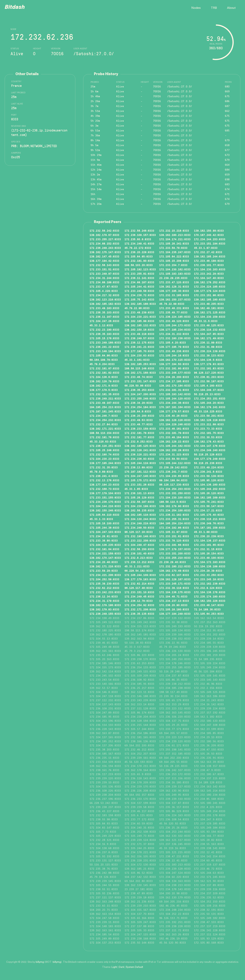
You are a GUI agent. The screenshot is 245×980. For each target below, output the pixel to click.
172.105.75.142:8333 (139, 300)
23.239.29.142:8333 (173, 467)
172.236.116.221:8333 (140, 454)
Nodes (196, 8)
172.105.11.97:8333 (173, 532)
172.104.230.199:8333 (140, 506)
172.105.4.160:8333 (208, 386)
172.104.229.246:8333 (175, 424)
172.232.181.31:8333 (174, 390)
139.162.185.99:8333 (139, 321)
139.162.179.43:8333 (209, 442)
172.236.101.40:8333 (139, 553)
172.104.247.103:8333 (105, 532)
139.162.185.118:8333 (140, 515)
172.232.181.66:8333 (174, 545)
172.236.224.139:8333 (210, 351)
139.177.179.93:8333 (209, 364)
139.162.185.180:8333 (210, 300)
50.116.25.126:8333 (208, 454)
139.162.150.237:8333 (175, 300)
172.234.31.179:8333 (104, 601)
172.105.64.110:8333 (104, 515)
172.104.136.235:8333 (105, 545)
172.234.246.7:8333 (104, 416)
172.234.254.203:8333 (175, 489)
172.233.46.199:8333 (209, 261)
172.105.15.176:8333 (104, 338)
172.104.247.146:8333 (140, 476)
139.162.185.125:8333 (140, 446)
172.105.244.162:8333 (175, 446)
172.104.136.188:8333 (210, 566)
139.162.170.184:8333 (175, 386)
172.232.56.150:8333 (139, 549)
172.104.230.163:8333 (210, 269)
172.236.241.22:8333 (104, 347)
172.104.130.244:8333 (140, 519)
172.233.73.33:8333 (208, 429)
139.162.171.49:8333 (209, 338)
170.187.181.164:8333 (175, 407)
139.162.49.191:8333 (209, 308)
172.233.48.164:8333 (174, 437)
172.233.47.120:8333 (174, 282)
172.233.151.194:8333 (210, 244)
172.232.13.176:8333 (104, 480)
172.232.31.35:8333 (104, 467)
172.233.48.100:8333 (209, 558)
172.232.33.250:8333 (209, 575)
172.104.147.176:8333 (210, 446)
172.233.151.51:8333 (104, 269)
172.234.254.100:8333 (175, 510)
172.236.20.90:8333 (173, 605)
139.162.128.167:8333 (175, 579)
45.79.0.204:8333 (102, 364)
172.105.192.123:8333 (140, 269)
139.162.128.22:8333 (174, 442)
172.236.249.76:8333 (209, 523)
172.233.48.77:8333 (139, 424)
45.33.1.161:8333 (137, 360)
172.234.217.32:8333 (104, 295)
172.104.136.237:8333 (210, 541)
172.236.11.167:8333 (104, 317)
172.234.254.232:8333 (105, 420)
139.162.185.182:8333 (105, 304)
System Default (135, 967)
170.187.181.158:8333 (210, 528)
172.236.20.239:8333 (209, 536)
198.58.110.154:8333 (104, 433)
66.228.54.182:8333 (139, 571)
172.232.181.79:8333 (174, 433)
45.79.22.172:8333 (138, 248)
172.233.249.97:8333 (104, 274)
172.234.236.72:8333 (139, 295)
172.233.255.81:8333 (139, 274)
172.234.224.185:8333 (210, 287)
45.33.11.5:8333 (206, 321)
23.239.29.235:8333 (173, 278)
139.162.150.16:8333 (139, 330)
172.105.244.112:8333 (175, 463)
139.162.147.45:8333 (104, 256)
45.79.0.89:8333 (101, 472)
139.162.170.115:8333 (175, 360)
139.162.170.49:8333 (174, 571)
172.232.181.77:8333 (139, 437)
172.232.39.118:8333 (174, 588)
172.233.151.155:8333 (105, 498)
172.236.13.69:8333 (139, 467)
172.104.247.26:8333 (104, 321)
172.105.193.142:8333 (175, 394)
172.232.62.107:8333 (174, 575)
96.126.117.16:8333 (139, 532)
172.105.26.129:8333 (139, 498)
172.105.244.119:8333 (140, 463)
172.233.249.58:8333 (139, 291)
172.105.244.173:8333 (175, 325)
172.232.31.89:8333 (208, 347)
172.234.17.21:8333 (208, 510)
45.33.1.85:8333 (136, 489)
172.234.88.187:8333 (139, 282)
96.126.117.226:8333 (209, 373)
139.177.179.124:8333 (210, 291)
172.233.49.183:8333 (104, 308)
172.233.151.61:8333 (174, 536)
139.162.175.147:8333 (105, 252)
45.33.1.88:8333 (206, 532)
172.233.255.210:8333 (175, 558)
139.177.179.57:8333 (174, 411)
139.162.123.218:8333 (105, 300)
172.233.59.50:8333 (173, 459)
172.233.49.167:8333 (104, 403)
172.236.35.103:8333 (104, 312)
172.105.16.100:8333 (104, 523)
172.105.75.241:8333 (209, 502)
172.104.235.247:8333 (175, 252)
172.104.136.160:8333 (210, 485)
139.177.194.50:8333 (174, 364)
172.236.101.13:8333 (139, 493)
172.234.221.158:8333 (105, 553)
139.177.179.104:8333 (105, 493)
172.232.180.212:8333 (175, 566)
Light (114, 967)
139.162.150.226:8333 (210, 601)
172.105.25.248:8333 (104, 450)
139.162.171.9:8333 (104, 386)
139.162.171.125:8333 (210, 312)
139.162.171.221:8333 (105, 429)
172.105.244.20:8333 (209, 403)
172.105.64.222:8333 (174, 256)
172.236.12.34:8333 (104, 597)
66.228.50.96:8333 (138, 386)
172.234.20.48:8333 (104, 562)
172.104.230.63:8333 (139, 355)
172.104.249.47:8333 (139, 545)
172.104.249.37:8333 (209, 390)
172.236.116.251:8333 (105, 446)
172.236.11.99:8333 (208, 343)
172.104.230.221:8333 (140, 317)
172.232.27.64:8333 (104, 424)
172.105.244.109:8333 (140, 575)
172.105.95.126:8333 (209, 480)
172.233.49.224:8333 (209, 467)
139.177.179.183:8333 (140, 579)
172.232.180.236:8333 (175, 338)
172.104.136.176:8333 (210, 592)
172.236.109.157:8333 (140, 235)
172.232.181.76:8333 (104, 437)
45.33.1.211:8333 (137, 566)
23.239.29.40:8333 (173, 562)
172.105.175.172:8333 (140, 480)
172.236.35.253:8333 (139, 390)
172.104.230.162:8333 (175, 269)
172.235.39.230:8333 (104, 584)
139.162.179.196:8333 (105, 605)
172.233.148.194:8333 (105, 351)
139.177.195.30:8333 (174, 291)
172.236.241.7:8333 (173, 472)
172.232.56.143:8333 (104, 265)
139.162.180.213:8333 (175, 235)
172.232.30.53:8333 (208, 437)
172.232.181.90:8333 (139, 261)
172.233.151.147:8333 (140, 381)
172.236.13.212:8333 (139, 562)
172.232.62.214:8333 (139, 584)
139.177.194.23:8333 (104, 485)
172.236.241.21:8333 (139, 347)
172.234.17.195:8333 (174, 381)
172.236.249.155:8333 (105, 614)
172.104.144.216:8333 (105, 506)
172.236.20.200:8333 (139, 416)
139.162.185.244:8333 (210, 256)
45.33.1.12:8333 (101, 325)
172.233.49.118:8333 (139, 334)
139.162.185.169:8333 (210, 498)
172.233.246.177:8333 (175, 373)
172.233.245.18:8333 (209, 579)
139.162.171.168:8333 (140, 373)
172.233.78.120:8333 (174, 541)
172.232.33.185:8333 (174, 295)
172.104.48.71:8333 (173, 597)
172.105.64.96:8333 (104, 355)
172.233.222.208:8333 (140, 541)
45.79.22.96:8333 (137, 308)
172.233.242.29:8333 (209, 274)
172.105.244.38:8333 (104, 528)
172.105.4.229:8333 (104, 291)
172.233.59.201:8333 (209, 416)
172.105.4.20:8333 (173, 343)
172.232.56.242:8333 (104, 231)
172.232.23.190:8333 (104, 330)
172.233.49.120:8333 (174, 321)
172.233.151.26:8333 (139, 485)
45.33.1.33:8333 (101, 519)
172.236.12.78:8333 (139, 601)
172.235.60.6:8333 (138, 239)
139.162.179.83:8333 (104, 609)
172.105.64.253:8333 (209, 614)
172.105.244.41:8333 (139, 287)
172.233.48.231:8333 (174, 308)
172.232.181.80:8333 (174, 368)
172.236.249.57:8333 (139, 338)
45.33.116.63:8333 (103, 442)
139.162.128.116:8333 (175, 420)
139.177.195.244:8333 (105, 463)
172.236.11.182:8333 (174, 515)
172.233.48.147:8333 (209, 605)
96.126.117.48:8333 (139, 588)
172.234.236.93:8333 (139, 459)
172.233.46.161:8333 (174, 429)
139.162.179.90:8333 (174, 506)
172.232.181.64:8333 (104, 549)
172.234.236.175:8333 (105, 502)
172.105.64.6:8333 (138, 411)
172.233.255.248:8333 (140, 399)
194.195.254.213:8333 (105, 407)
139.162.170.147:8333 (105, 558)
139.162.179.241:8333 (210, 407)
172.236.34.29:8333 (139, 403)
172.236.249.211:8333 (105, 399)
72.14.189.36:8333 (207, 609)
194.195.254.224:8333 (175, 523)
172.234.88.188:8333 (104, 282)
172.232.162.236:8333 (210, 584)
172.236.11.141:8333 (139, 278)
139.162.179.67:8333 (104, 235)
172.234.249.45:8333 (139, 597)
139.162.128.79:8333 (104, 381)
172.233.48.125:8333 (209, 325)
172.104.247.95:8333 (209, 334)
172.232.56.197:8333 (209, 381)
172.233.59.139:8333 (209, 476)
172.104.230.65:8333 (174, 476)
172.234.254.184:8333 (140, 407)
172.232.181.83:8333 (209, 368)
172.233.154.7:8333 (173, 265)
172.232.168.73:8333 (104, 489)
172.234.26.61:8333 (104, 536)
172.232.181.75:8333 (209, 433)
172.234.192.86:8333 (174, 528)
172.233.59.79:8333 (173, 248)
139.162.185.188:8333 (140, 304)
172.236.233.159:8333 (140, 429)
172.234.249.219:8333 (140, 523)
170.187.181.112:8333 (140, 472)
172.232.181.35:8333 (104, 394)
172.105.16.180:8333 (174, 609)
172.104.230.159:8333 (210, 317)
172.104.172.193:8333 (210, 562)
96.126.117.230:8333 (174, 485)
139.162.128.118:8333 (210, 420)
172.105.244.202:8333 (210, 489)
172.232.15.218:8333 (174, 231)
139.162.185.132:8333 (140, 325)
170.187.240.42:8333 (209, 235)
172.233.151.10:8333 (139, 592)
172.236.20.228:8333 (139, 252)
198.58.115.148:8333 (139, 368)
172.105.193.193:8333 (175, 274)
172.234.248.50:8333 (139, 528)
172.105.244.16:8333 (174, 355)
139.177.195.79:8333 (174, 347)
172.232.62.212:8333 (104, 588)
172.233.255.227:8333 (105, 239)
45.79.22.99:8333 (172, 304)
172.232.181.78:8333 (139, 433)
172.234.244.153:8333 (210, 239)
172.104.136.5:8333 (208, 360)
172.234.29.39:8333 (208, 571)
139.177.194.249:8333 (175, 614)
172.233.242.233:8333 (105, 592)
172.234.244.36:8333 (174, 403)
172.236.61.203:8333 (209, 377)
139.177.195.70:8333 (139, 351)
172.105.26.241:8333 (174, 244)
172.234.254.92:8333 (139, 605)
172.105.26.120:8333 (209, 493)
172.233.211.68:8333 (209, 424)
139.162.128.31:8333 (174, 287)
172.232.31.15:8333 (208, 549)
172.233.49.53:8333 (139, 420)
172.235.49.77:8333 (173, 312)
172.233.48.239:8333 (139, 312)
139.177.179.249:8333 (210, 459)
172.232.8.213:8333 (139, 558)
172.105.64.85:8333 (139, 256)
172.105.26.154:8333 (209, 553)
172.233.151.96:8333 (209, 295)
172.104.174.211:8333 (175, 239)
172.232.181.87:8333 (104, 368)
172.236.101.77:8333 (209, 265)
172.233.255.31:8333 (174, 519)
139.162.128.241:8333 (140, 450)
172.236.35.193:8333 (104, 334)
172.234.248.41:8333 (139, 244)
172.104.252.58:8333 (104, 579)
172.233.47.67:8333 (104, 287)
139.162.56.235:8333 (139, 510)
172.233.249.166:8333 (105, 343)
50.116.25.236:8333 (208, 463)
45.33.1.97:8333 (206, 248)
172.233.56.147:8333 (209, 506)
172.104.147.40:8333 (209, 278)
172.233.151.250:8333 (175, 493)
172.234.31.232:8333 (174, 334)
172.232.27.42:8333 (208, 252)
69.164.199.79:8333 (104, 360)
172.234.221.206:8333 (105, 575)
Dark (122, 967)
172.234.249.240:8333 (210, 450)
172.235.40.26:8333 (173, 416)
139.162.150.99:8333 (209, 231)
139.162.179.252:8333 (210, 282)
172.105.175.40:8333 (209, 515)
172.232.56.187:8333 (139, 502)
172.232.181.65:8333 (209, 545)
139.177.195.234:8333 (175, 330)
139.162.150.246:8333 (105, 510)
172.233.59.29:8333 (104, 571)
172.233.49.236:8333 (174, 351)
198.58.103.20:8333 (139, 265)
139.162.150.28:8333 (174, 450)
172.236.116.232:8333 (210, 330)
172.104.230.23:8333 (104, 459)
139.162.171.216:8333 (105, 566)
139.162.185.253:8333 (140, 364)
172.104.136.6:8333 (104, 377)
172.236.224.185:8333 (175, 317)
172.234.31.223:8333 (174, 454)
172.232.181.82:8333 (104, 373)
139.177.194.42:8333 (104, 261)
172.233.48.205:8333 (209, 304)
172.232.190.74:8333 (104, 454)
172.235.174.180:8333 (210, 597)
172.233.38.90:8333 (104, 541)
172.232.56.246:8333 (139, 231)
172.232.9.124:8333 (208, 588)
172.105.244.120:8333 (175, 399)
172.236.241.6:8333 (208, 472)
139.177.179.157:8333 (175, 549)
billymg (40, 962)
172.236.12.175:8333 (139, 343)
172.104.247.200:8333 (140, 394)
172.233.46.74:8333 (139, 377)
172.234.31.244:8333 (104, 278)
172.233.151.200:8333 (175, 553)
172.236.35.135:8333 (139, 614)
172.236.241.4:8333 (104, 476)
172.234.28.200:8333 (174, 377)
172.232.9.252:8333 (139, 442)
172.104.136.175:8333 (175, 592)
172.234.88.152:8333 (104, 244)
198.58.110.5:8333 (173, 502)
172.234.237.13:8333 (174, 601)
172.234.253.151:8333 (210, 399)
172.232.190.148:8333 (140, 536)
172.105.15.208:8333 (174, 261)
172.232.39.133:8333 (209, 355)
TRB (214, 8)
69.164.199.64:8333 (173, 480)
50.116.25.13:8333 (207, 394)
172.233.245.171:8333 (175, 584)
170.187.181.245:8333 (105, 411)
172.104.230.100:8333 (175, 498)
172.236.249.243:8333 (105, 248)
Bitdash (15, 7)
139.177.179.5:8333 (104, 390)
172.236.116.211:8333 (210, 519)
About (231, 8)
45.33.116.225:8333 (208, 411)
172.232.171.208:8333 (140, 609)
